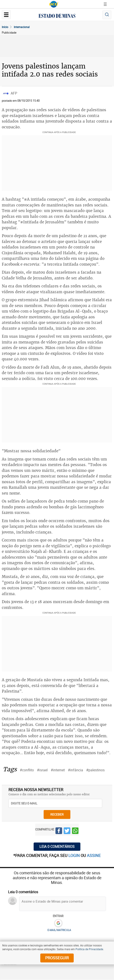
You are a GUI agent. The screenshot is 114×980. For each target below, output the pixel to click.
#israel (42, 770)
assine (94, 855)
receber (57, 814)
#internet (58, 770)
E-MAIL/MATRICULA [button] (59, 930)
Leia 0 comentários (57, 847)
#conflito (27, 770)
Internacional (22, 27)
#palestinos (95, 770)
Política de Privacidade (89, 949)
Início (5, 27)
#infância (75, 770)
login (74, 855)
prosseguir (57, 958)
